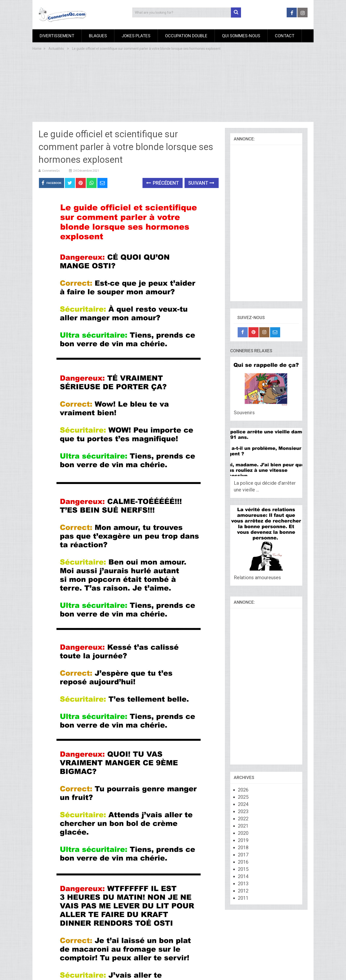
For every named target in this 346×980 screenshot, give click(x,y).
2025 (243, 797)
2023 (243, 811)
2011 (243, 898)
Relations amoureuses (257, 578)
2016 (243, 862)
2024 (243, 804)
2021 (243, 826)
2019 (243, 840)
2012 (243, 891)
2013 (243, 884)
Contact (285, 36)
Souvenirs (244, 413)
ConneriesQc (51, 171)
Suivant (201, 183)
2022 (243, 819)
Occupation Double (186, 36)
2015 (243, 869)
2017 (243, 855)
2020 (243, 833)
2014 (243, 876)
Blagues (98, 36)
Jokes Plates (136, 36)
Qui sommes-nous (241, 36)
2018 (243, 848)
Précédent (163, 183)
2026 (243, 790)
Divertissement (57, 36)
